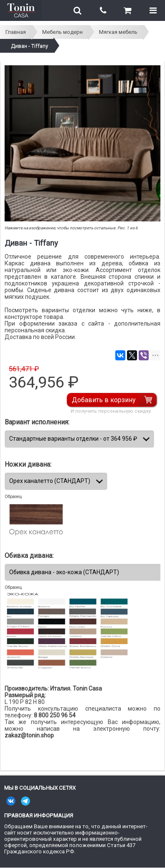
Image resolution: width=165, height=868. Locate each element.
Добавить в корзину (104, 400)
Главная (16, 32)
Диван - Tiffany (29, 46)
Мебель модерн (62, 32)
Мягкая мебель (118, 32)
